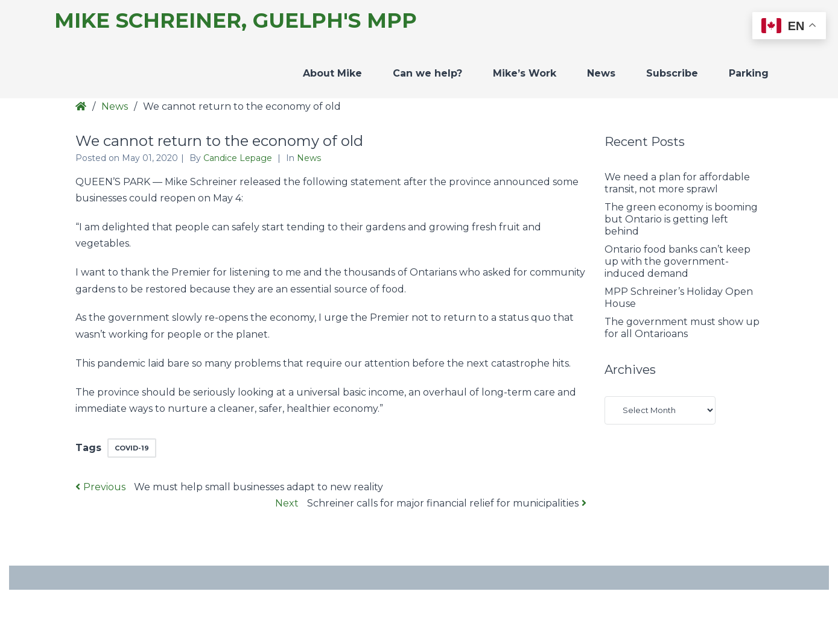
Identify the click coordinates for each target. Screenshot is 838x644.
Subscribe (672, 73)
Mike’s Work (525, 73)
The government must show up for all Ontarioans (682, 328)
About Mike (332, 73)
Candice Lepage (239, 158)
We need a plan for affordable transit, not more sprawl (677, 183)
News (601, 73)
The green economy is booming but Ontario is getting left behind (681, 219)
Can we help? (427, 73)
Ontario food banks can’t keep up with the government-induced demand (678, 261)
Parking (749, 73)
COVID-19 (132, 448)
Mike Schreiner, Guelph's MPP (236, 21)
